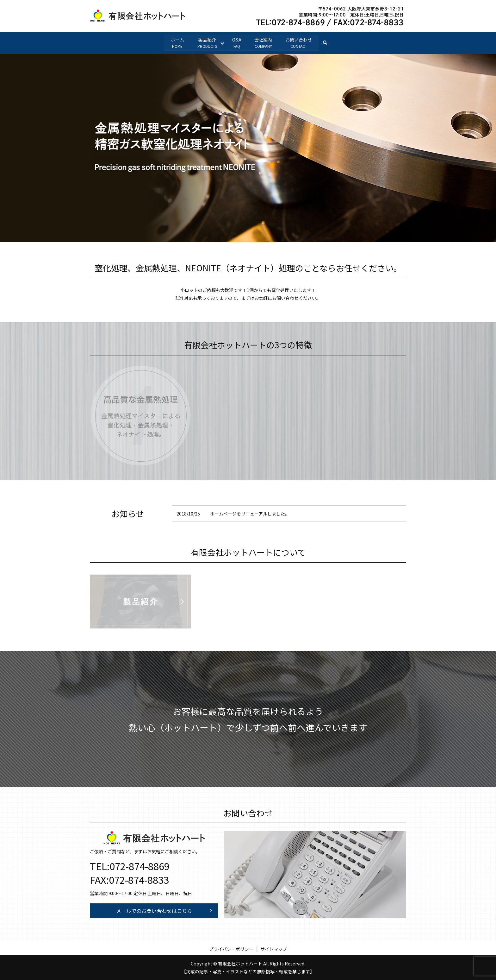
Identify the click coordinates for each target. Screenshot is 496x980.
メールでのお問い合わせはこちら (154, 911)
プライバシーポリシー (231, 949)
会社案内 (263, 43)
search (329, 43)
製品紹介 (207, 43)
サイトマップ (274, 949)
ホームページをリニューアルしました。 (250, 514)
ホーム (177, 43)
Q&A (237, 43)
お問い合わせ (299, 43)
